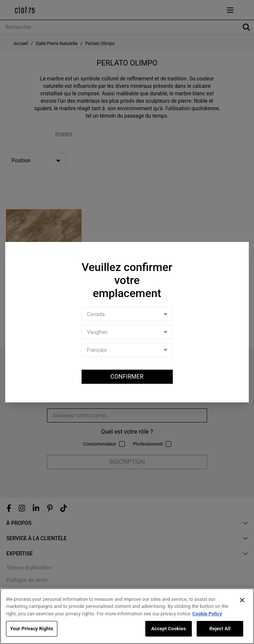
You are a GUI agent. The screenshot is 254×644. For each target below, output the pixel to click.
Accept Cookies (169, 629)
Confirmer (127, 377)
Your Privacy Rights (32, 629)
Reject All (220, 629)
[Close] (242, 600)
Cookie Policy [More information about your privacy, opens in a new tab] (207, 614)
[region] (127, 616)
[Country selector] (127, 314)
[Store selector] (127, 332)
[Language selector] (127, 350)
